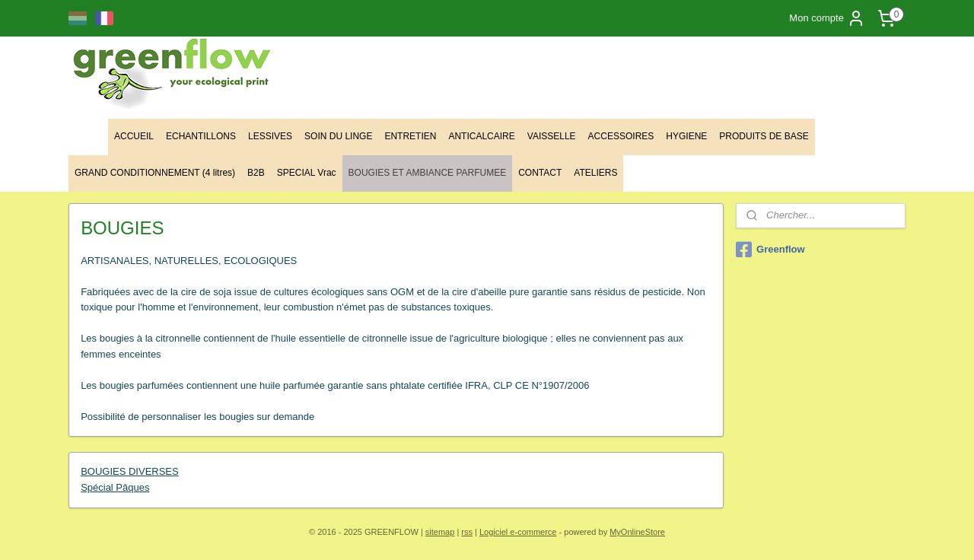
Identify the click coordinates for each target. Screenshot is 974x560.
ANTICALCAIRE (481, 136)
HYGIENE (686, 136)
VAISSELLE (552, 136)
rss (467, 532)
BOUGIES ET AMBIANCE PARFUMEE (428, 173)
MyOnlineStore (637, 532)
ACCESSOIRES (621, 136)
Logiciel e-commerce (518, 532)
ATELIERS (595, 173)
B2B (256, 173)
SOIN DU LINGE (338, 136)
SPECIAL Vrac (307, 173)
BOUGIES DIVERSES (130, 471)
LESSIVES (270, 136)
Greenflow (770, 250)
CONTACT (540, 173)
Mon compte (827, 18)
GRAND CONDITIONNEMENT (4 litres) (155, 173)
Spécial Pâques (115, 487)
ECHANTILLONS (201, 136)
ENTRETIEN (410, 136)
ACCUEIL (134, 136)
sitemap (440, 532)
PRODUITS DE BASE (764, 136)
